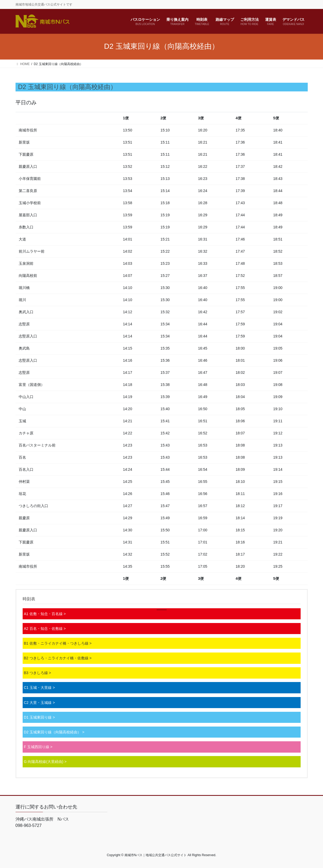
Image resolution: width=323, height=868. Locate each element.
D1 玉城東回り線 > (39, 717)
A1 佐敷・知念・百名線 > (45, 614)
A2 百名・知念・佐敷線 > (45, 629)
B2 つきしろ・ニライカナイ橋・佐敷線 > (58, 658)
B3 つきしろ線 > (38, 673)
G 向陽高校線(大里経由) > (45, 762)
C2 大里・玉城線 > (39, 703)
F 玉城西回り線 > (38, 747)
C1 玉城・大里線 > (39, 688)
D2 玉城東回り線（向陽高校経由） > (54, 732)
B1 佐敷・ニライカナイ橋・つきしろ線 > (58, 643)
